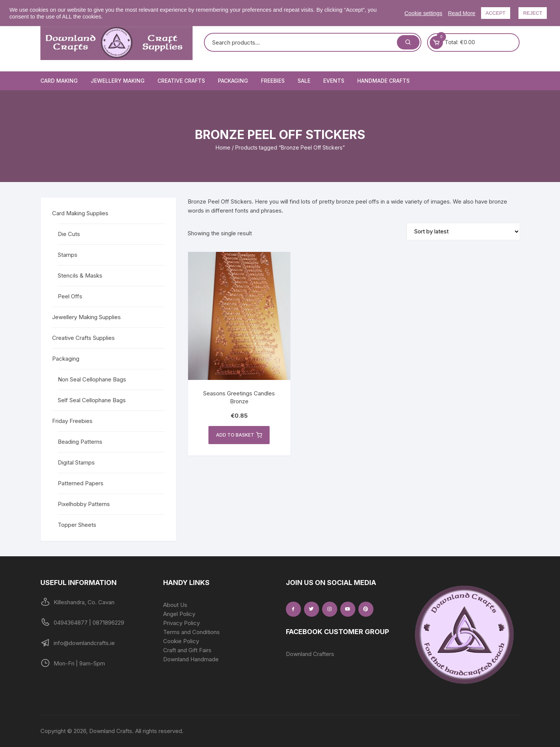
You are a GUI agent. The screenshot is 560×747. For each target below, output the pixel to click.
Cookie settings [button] (423, 13)
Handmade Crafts (383, 81)
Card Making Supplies (80, 213)
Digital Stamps (76, 462)
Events (334, 81)
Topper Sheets (77, 525)
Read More (462, 13)
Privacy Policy (181, 623)
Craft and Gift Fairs (187, 650)
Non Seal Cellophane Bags (92, 379)
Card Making (59, 81)
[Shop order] (463, 232)
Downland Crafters (310, 654)
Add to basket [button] (239, 435)
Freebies (273, 81)
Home (223, 147)
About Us (175, 605)
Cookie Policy (181, 641)
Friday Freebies (72, 421)
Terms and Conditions (191, 632)
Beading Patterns (80, 442)
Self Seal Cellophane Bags (92, 400)
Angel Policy (179, 614)
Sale (304, 81)
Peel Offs (70, 296)
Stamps (68, 255)
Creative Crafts (181, 81)
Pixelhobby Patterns (84, 504)
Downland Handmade (191, 659)
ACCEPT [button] (496, 13)
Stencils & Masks (80, 275)
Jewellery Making (118, 81)
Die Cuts (69, 234)
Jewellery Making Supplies (86, 317)
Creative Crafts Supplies (83, 338)
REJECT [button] (533, 13)
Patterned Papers (81, 483)
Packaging (233, 81)
